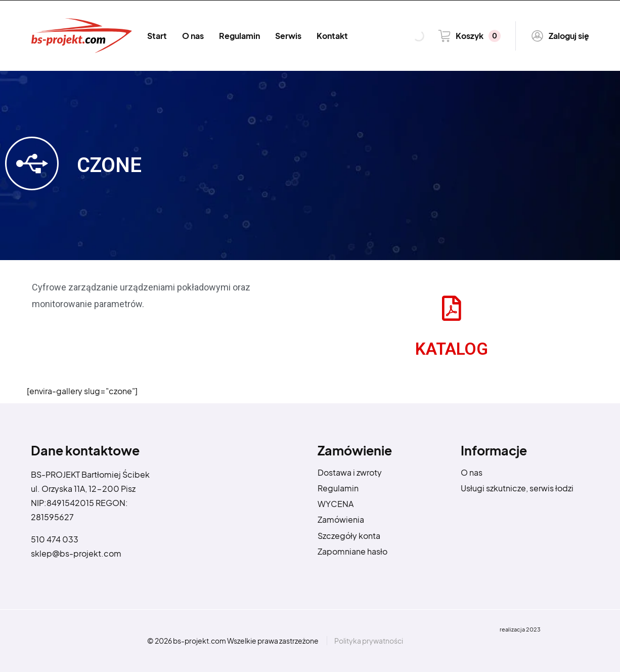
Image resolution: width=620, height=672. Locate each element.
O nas (193, 36)
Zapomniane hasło (352, 551)
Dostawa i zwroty (350, 472)
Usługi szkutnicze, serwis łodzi (517, 488)
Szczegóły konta (349, 536)
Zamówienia (341, 519)
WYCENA (336, 504)
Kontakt (332, 36)
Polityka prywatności (369, 641)
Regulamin (239, 36)
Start (157, 36)
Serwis (288, 36)
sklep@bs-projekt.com (76, 553)
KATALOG (452, 349)
